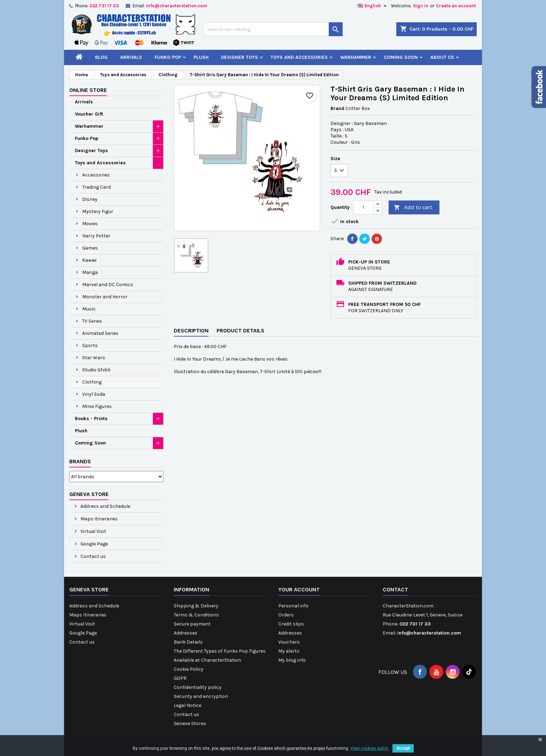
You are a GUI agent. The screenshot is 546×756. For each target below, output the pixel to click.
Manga (90, 272)
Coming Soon (401, 57)
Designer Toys (240, 57)
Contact (395, 589)
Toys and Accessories (299, 57)
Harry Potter (96, 236)
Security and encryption (201, 696)
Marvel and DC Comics (108, 285)
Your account (299, 589)
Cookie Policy (189, 669)
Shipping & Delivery (196, 606)
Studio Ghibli (96, 370)
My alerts (289, 651)
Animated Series (100, 333)
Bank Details (188, 642)
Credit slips (291, 624)
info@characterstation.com (177, 6)
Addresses (186, 633)
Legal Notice (188, 705)
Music (89, 309)
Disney (90, 199)
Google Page (94, 544)
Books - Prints (91, 419)
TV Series (92, 321)
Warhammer (356, 57)
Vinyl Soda (94, 394)
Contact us (93, 556)
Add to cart (413, 208)
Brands (80, 461)
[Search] (273, 29)
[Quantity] (364, 207)
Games (90, 248)
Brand (337, 108)
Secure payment (192, 624)
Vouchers (289, 642)
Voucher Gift (89, 114)
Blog (101, 57)
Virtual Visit (93, 531)
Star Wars (94, 358)
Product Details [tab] (240, 330)
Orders (286, 615)
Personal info (293, 606)
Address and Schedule (105, 506)
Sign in (421, 6)
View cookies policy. (370, 748)
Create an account (456, 6)
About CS (442, 57)
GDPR (180, 678)
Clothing (92, 382)
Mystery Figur (98, 211)
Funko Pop (168, 57)
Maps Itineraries (99, 519)
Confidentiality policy (198, 687)
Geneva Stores (190, 723)
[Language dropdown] (373, 6)
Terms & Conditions (196, 615)
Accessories (96, 175)
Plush (201, 57)
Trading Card (96, 187)
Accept (403, 748)
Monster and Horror (105, 297)
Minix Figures (97, 406)
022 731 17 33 (104, 6)
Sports (90, 345)
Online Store (88, 90)
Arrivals (131, 57)
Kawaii (89, 260)
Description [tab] (191, 330)
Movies (90, 224)
